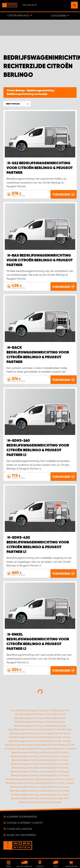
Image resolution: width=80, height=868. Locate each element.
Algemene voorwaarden (22, 817)
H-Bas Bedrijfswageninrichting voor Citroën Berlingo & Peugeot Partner (40, 260)
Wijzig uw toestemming (21, 835)
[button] (17, 104)
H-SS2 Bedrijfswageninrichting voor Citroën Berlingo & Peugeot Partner (40, 168)
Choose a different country (25, 823)
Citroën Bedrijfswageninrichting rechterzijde (37, 710)
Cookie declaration (19, 829)
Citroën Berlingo (16, 91)
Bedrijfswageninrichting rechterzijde (27, 94)
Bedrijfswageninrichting (41, 91)
